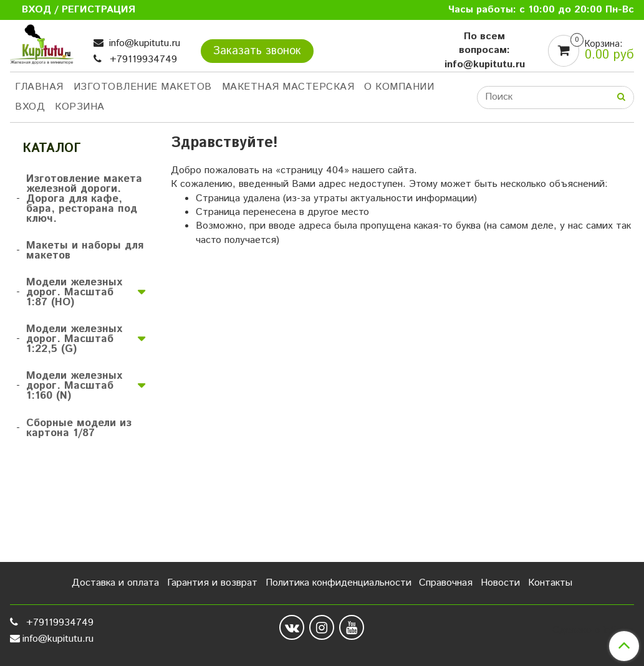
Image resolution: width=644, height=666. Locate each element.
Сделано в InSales (593, 630)
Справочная (446, 583)
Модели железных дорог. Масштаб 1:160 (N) (74, 386)
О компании (399, 87)
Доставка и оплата (115, 583)
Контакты (550, 583)
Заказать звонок (257, 51)
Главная (39, 87)
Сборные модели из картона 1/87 (79, 428)
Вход (30, 107)
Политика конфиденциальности (339, 583)
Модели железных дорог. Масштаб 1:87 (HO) (74, 292)
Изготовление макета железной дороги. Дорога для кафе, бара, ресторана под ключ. (84, 199)
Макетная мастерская (288, 87)
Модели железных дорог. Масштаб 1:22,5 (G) (74, 339)
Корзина (80, 107)
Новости (500, 583)
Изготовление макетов (143, 87)
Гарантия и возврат (212, 583)
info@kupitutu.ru (143, 43)
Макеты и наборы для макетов (85, 250)
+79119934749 (142, 59)
